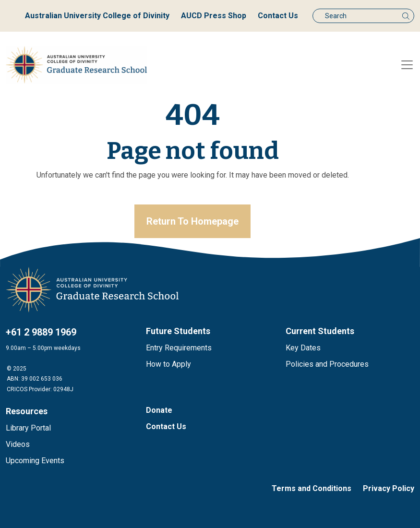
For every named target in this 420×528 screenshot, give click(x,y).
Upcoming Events (35, 461)
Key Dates (303, 348)
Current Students (320, 331)
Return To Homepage (192, 221)
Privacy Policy (389, 488)
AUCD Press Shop (214, 16)
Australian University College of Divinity (97, 16)
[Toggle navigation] (407, 65)
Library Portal (28, 428)
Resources (27, 411)
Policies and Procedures (327, 364)
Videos (18, 444)
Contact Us (278, 16)
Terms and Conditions (312, 488)
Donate (159, 410)
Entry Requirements (179, 348)
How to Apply (168, 364)
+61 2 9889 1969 (41, 332)
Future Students (178, 331)
